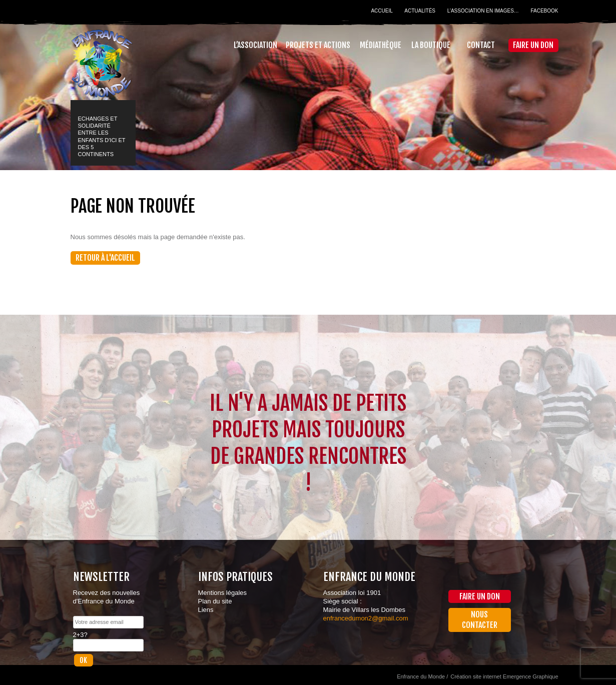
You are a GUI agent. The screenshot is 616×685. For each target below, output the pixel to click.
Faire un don (533, 45)
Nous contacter (480, 620)
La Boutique (431, 45)
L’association (255, 45)
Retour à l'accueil (105, 258)
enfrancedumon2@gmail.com (366, 618)
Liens (206, 610)
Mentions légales (223, 593)
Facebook (544, 11)
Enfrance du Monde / (422, 676)
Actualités (420, 11)
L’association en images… (483, 11)
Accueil (382, 11)
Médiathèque (381, 45)
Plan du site (215, 601)
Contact (481, 45)
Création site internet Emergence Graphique (504, 676)
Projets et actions (318, 45)
